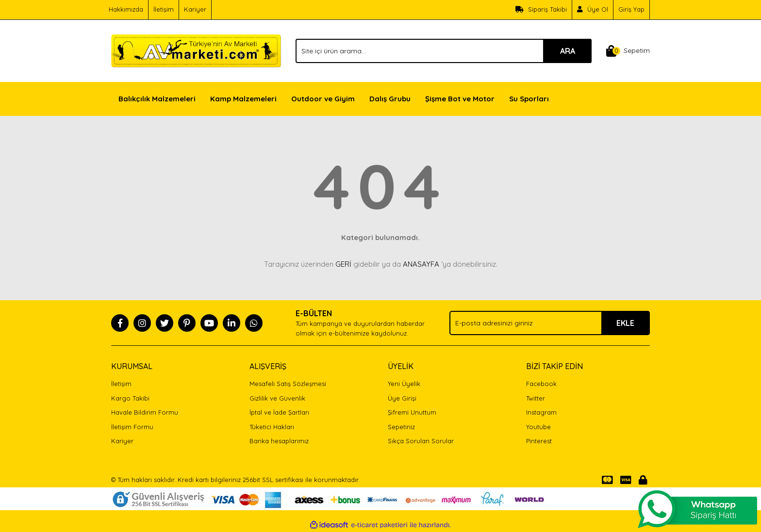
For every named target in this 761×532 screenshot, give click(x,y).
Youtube (538, 427)
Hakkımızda (126, 9)
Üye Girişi (402, 398)
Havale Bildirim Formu (145, 412)
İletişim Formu (132, 427)
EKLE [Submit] (625, 323)
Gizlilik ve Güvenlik (277, 398)
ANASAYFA (421, 264)
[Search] (444, 51)
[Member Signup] (593, 10)
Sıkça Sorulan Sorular (421, 441)
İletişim (164, 9)
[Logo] (196, 50)
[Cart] (628, 51)
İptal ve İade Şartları (279, 412)
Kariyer (195, 9)
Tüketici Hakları (272, 427)
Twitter (536, 398)
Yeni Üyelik (404, 384)
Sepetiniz (401, 427)
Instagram (541, 412)
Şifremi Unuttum (412, 412)
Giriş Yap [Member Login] (631, 9)
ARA (568, 51)
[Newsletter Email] (550, 323)
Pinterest (539, 441)
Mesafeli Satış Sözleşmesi (288, 384)
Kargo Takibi (130, 398)
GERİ (343, 264)
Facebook (541, 384)
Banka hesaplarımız (279, 441)
